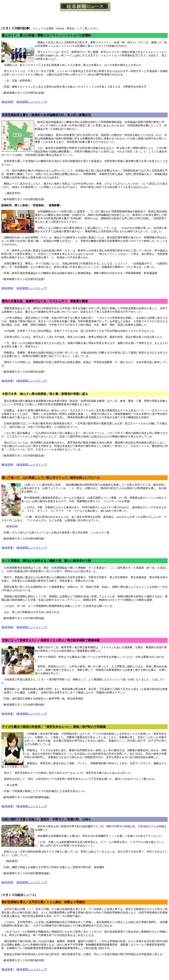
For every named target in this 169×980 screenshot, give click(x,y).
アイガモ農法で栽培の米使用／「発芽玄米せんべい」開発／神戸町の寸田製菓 (54, 727)
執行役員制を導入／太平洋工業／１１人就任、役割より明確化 (43, 902)
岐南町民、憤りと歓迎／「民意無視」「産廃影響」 (32, 205)
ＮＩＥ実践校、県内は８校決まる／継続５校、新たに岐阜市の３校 (46, 561)
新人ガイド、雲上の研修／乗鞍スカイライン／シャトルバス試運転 (46, 35)
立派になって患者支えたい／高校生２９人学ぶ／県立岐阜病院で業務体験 (51, 640)
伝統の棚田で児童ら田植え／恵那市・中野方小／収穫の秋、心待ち (46, 819)
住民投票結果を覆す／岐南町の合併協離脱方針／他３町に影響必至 (46, 115)
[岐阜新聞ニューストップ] (32, 102)
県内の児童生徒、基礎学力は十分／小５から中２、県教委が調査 (45, 301)
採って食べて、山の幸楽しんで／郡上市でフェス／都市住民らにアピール (51, 478)
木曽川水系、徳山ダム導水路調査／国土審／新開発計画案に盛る (45, 394)
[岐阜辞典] (8, 102)
